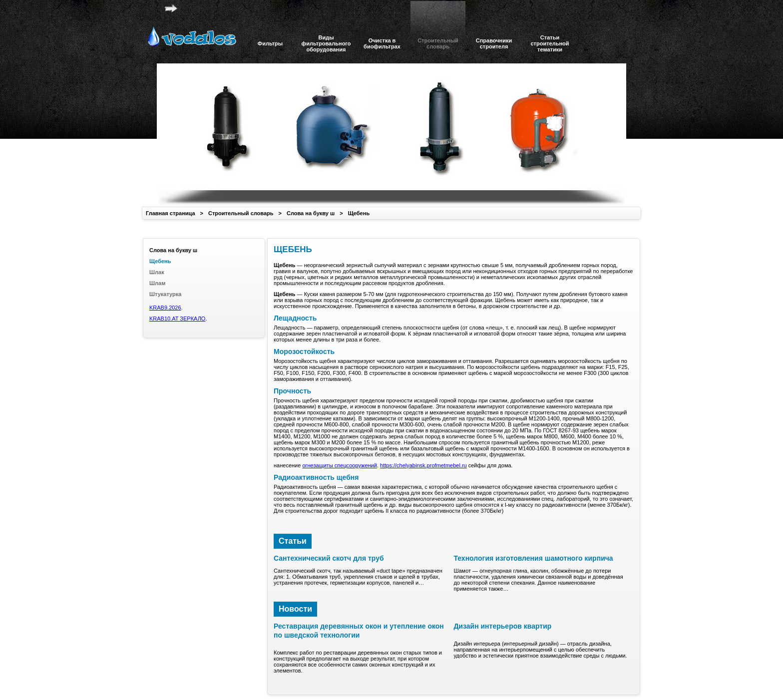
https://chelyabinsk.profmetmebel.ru (423, 465)
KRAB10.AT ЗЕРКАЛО (177, 319)
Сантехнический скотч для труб (329, 558)
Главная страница (171, 213)
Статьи (293, 541)
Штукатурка (165, 294)
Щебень (359, 213)
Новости (295, 609)
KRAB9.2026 (165, 308)
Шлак (157, 272)
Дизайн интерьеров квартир (502, 626)
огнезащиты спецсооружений (340, 465)
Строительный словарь (241, 213)
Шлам (157, 283)
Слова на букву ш (311, 213)
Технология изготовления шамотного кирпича (533, 558)
